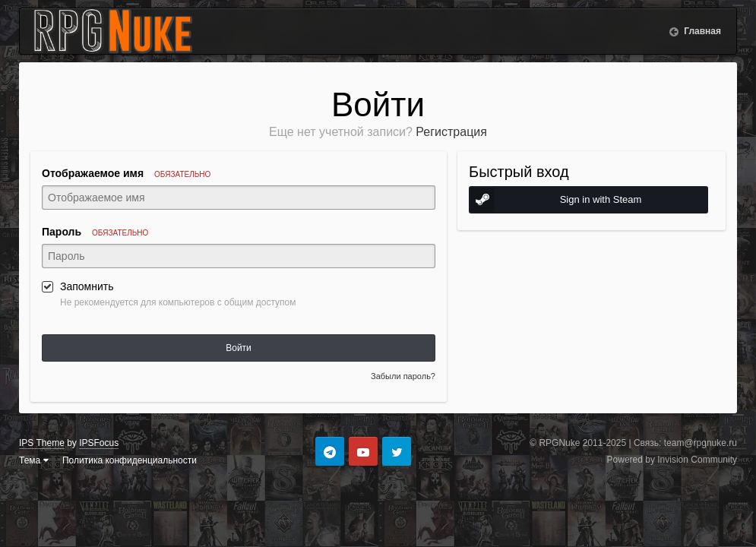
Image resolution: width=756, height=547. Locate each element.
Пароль (95, 232)
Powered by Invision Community (672, 460)
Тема (34, 460)
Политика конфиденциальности (130, 460)
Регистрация (451, 132)
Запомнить (87, 286)
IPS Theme (42, 443)
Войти (239, 348)
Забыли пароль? (403, 376)
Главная (701, 31)
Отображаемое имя (126, 173)
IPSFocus (99, 443)
